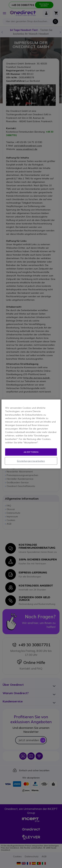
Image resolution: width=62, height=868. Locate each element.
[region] (31, 434)
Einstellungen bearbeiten (31, 461)
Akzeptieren (31, 452)
